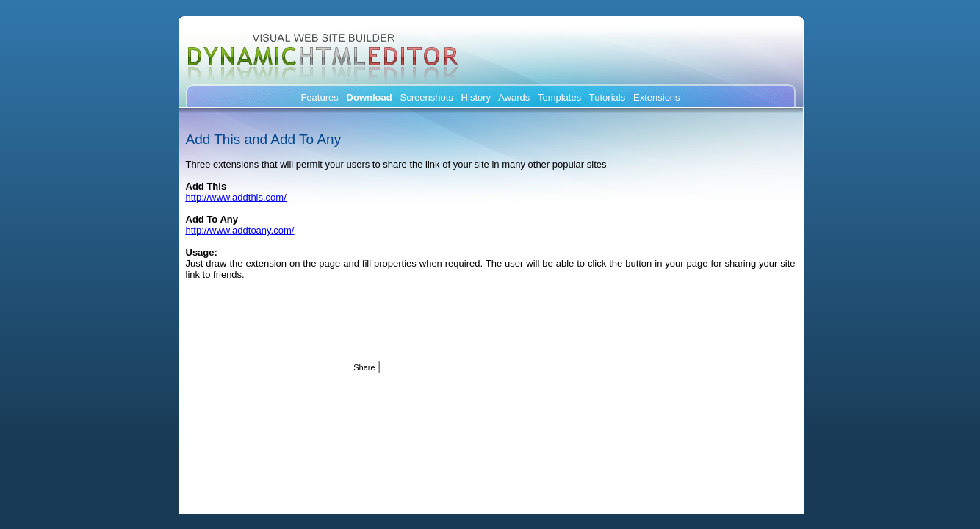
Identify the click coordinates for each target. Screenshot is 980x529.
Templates (559, 97)
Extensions (657, 97)
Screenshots (427, 97)
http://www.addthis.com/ (236, 197)
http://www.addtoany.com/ (240, 230)
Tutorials (607, 97)
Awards (514, 97)
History (476, 97)
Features (319, 97)
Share (364, 367)
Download (370, 97)
